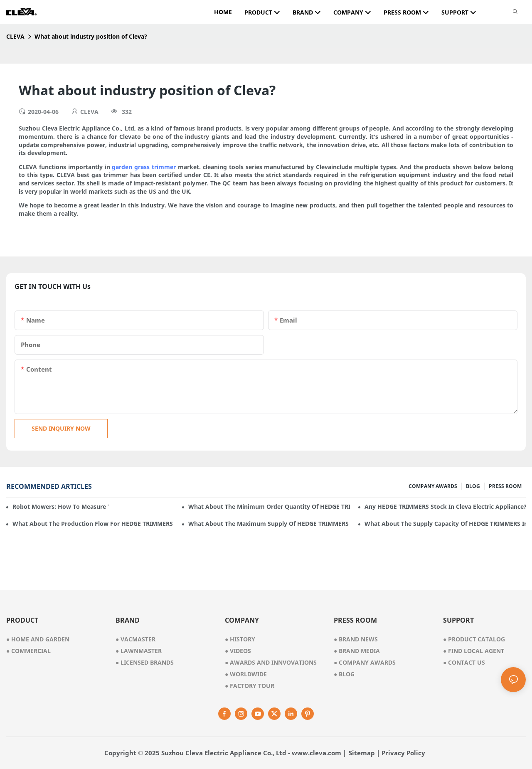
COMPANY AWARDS (433, 486)
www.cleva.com (316, 753)
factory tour (250, 686)
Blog (344, 674)
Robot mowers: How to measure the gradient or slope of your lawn (61, 507)
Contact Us (464, 662)
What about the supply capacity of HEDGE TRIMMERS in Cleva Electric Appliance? (445, 524)
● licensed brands (145, 662)
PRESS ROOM (505, 486)
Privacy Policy (403, 753)
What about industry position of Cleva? (91, 36)
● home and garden (38, 639)
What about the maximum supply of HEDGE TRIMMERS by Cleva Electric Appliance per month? (269, 524)
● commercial (28, 651)
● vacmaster (135, 639)
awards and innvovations (271, 662)
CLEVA (15, 36)
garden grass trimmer (144, 167)
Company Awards (365, 662)
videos (238, 651)
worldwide (246, 674)
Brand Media (357, 651)
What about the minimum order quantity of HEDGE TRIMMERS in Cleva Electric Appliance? (269, 507)
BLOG (473, 486)
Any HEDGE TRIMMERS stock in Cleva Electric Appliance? (445, 507)
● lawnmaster (139, 651)
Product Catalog (474, 639)
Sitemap (362, 753)
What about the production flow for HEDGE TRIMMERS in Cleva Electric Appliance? (93, 524)
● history (240, 639)
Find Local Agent (474, 651)
